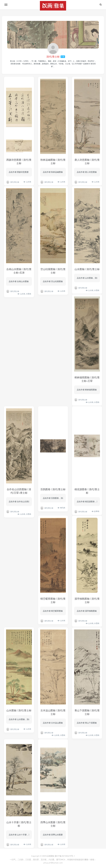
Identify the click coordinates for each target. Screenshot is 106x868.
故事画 (97, 511)
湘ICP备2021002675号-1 (65, 856)
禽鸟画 (63, 508)
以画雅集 (50, 856)
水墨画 (29, 294)
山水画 (29, 182)
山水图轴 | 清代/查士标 (87, 269)
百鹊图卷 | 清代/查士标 (53, 489)
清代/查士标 (53, 57)
